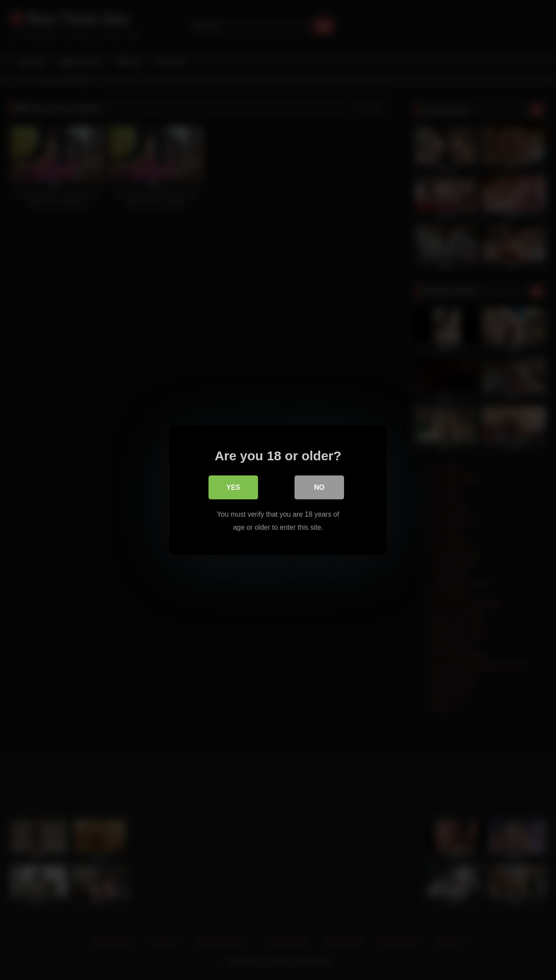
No (319, 488)
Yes (233, 488)
